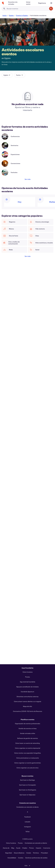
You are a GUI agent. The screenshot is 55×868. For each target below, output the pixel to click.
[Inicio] (3, 3)
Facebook (27, 817)
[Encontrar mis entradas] (15, 3)
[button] (7, 75)
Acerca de (6, 848)
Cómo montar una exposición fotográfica (27, 753)
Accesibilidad (12, 858)
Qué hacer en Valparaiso (27, 795)
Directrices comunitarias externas (28, 697)
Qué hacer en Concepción (28, 785)
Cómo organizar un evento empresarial (28, 748)
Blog (13, 848)
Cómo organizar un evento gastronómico (28, 763)
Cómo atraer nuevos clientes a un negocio (28, 701)
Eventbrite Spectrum (27, 692)
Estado (29, 853)
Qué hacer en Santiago (27, 780)
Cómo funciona (28, 672)
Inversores (47, 848)
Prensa (31, 848)
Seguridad (9, 853)
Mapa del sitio (27, 706)
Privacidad (44, 853)
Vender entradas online (28, 733)
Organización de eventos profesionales (28, 724)
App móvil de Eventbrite (28, 682)
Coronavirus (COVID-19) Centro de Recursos (28, 711)
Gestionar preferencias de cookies (36, 858)
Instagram (27, 827)
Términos (36, 853)
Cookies (21, 858)
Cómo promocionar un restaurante (28, 758)
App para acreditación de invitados (27, 687)
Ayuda (18, 848)
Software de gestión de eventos (28, 738)
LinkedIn (27, 822)
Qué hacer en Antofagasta (28, 790)
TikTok (27, 832)
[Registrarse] (42, 3)
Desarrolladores (19, 853)
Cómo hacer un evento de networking (28, 743)
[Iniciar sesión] (30, 3)
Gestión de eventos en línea (28, 728)
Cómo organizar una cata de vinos (27, 768)
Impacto (38, 848)
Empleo (25, 848)
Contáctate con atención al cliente (27, 807)
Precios (28, 677)
